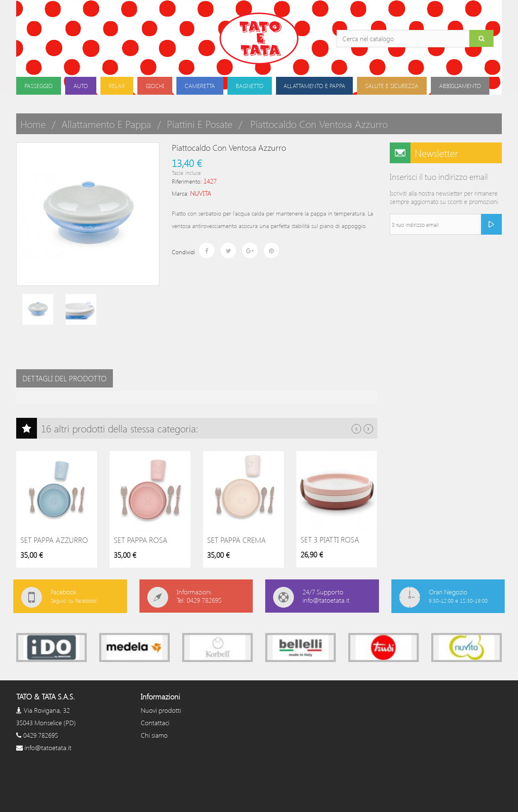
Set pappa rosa (140, 540)
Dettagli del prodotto (65, 378)
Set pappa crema (236, 540)
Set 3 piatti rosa (330, 540)
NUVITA (201, 193)
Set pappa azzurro (54, 540)
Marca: (180, 193)
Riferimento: (187, 181)
